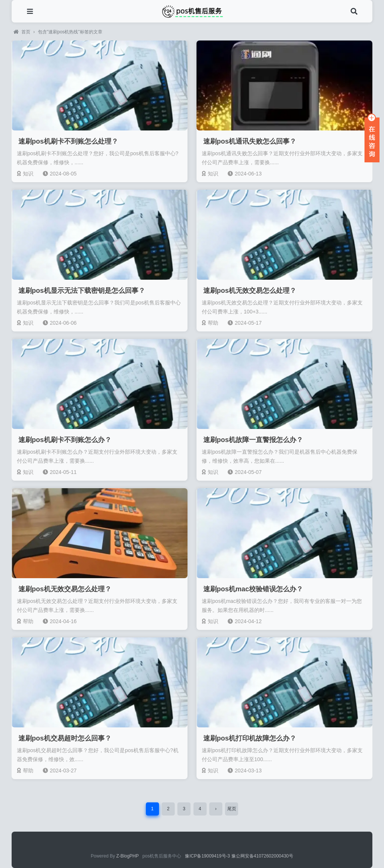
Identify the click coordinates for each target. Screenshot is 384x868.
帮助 (210, 323)
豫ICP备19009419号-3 (208, 856)
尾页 (232, 809)
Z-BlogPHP (127, 856)
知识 (25, 174)
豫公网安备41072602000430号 (262, 856)
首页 (22, 32)
